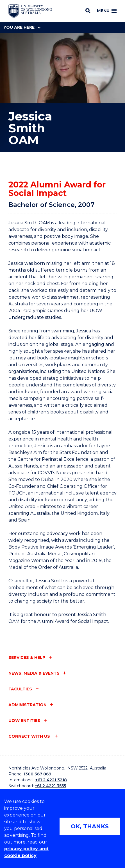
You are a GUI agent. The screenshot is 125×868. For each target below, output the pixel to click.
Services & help (27, 657)
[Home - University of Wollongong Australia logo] (30, 11)
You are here (22, 27)
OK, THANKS (90, 826)
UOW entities (24, 721)
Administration (28, 705)
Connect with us (30, 736)
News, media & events (34, 673)
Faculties (20, 689)
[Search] (88, 11)
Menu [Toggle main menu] (107, 11)
